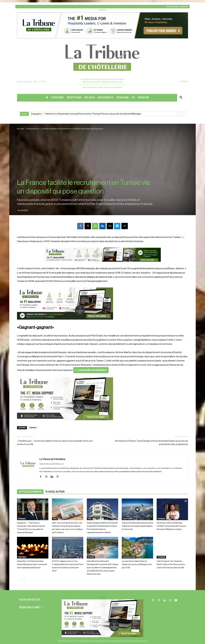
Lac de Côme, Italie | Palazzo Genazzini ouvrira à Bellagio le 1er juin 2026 (137, 564)
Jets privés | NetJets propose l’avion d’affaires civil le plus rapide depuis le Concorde (137, 526)
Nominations (33, 129)
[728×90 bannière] (102, 618)
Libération (33, 428)
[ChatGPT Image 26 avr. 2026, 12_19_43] (102, 38)
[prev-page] (19, 580)
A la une (55, 557)
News (55, 519)
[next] (183, 114)
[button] (181, 98)
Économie (91, 557)
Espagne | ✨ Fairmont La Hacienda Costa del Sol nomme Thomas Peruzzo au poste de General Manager (86, 114)
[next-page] (24, 580)
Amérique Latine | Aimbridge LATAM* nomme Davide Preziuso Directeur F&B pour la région (171, 526)
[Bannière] (102, 264)
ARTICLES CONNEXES (30, 492)
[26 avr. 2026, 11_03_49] (102, 304)
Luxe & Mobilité (128, 519)
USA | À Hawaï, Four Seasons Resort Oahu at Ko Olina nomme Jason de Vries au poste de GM (171, 564)
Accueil (20, 129)
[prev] (178, 114)
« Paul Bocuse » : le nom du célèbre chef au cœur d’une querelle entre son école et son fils (55, 443)
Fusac (90, 519)
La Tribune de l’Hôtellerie (52, 459)
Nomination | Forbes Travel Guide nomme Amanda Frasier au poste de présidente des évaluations (152, 443)
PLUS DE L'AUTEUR (55, 492)
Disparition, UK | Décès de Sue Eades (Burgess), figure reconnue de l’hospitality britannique (32, 564)
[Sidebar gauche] (102, 399)
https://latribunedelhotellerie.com (51, 464)
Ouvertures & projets (129, 557)
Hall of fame (22, 557)
